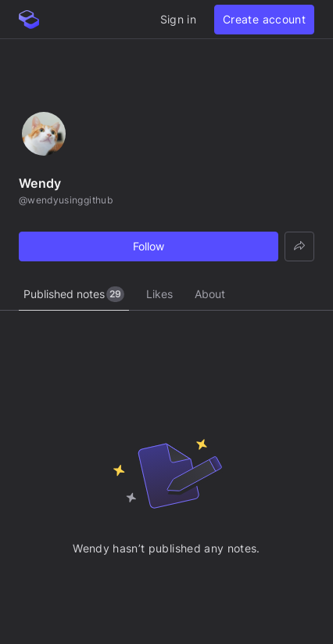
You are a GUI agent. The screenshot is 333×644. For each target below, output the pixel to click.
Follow (149, 246)
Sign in (178, 19)
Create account (264, 19)
